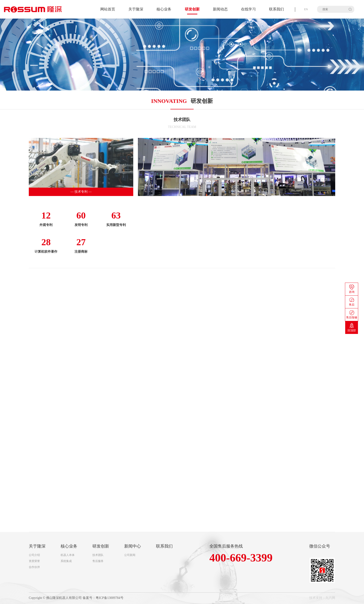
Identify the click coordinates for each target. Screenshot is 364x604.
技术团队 (98, 555)
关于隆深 (136, 9)
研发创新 (101, 546)
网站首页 (108, 9)
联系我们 (276, 9)
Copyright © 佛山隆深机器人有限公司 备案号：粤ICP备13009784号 (76, 598)
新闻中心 (133, 546)
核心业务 (164, 9)
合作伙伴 (34, 567)
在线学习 (248, 9)
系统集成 (66, 561)
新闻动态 (220, 9)
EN (306, 9)
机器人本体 (68, 555)
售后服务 (98, 561)
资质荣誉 (34, 561)
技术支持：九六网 (322, 598)
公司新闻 (130, 555)
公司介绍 (34, 555)
